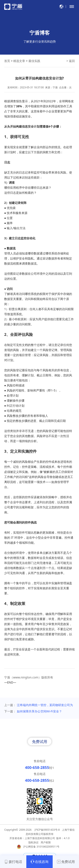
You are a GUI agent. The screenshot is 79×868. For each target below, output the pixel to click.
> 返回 (71, 61)
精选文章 (19, 61)
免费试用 (40, 742)
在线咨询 (39, 862)
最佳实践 (34, 61)
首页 (7, 61)
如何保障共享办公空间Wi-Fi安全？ (39, 711)
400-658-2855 (37, 767)
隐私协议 (33, 842)
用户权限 (46, 842)
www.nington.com (26, 677)
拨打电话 (13, 862)
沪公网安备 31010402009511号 (42, 847)
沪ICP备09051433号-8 (47, 830)
